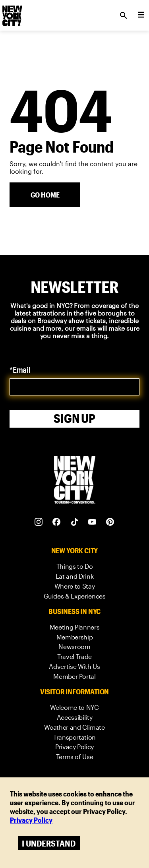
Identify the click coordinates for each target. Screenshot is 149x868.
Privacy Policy (31, 820)
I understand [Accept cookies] (49, 843)
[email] (74, 387)
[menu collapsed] (141, 15)
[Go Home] (45, 195)
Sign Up (74, 418)
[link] (75, 567)
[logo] (12, 13)
